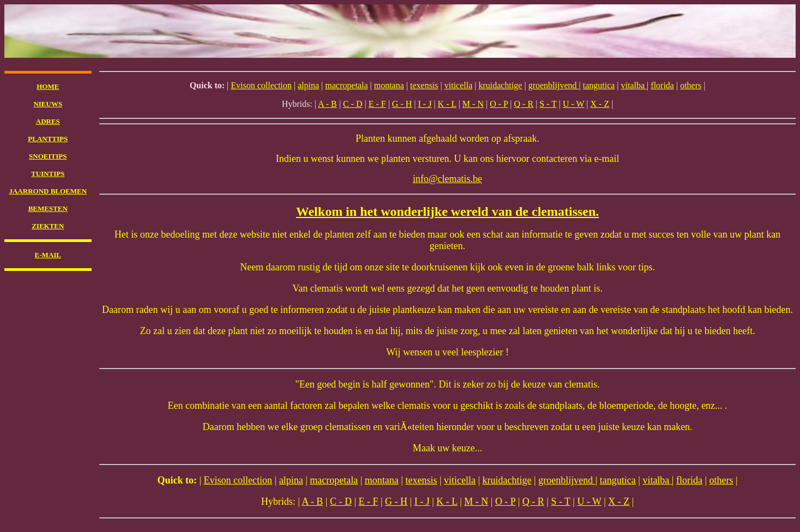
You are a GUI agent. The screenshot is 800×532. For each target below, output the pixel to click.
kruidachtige (500, 85)
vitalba (634, 85)
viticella (459, 85)
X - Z (600, 104)
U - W (573, 104)
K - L (447, 104)
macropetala (346, 85)
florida (662, 85)
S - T (548, 104)
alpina (308, 85)
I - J (425, 104)
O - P (499, 104)
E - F (377, 104)
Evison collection (261, 85)
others (691, 85)
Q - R (524, 104)
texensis (424, 85)
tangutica (599, 85)
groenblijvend (554, 85)
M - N (473, 104)
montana (389, 85)
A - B (327, 104)
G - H (402, 104)
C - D (353, 104)
